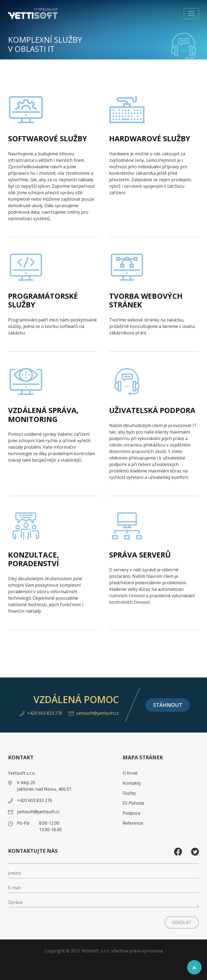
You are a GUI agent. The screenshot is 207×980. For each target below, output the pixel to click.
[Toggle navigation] (191, 14)
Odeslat (182, 922)
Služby (129, 793)
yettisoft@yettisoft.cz (94, 713)
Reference (133, 823)
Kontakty (132, 783)
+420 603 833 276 (41, 713)
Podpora (131, 813)
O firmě (130, 773)
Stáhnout (168, 705)
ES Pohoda (133, 803)
